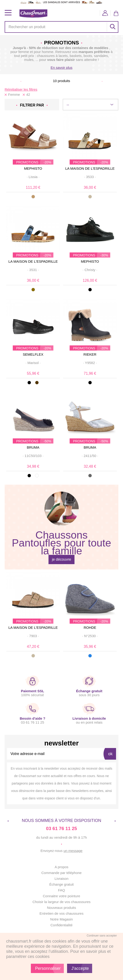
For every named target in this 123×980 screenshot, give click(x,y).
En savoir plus (61, 68)
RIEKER (90, 354)
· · (33, 177)
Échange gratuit (61, 884)
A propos (61, 867)
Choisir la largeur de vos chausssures (61, 902)
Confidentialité (61, 925)
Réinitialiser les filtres (21, 89)
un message (73, 851)
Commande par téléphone (61, 873)
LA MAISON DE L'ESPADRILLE (90, 168)
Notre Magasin (61, 919)
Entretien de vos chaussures (61, 913)
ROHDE (90, 627)
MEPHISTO (33, 168)
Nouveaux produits (61, 908)
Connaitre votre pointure (62, 896)
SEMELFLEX (33, 354)
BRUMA (33, 447)
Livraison (61, 879)
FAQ (61, 890)
